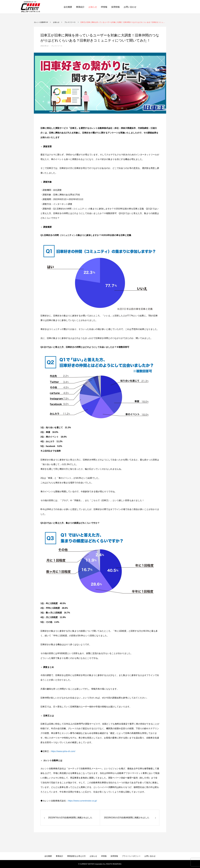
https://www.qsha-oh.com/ (63, 751)
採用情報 (115, 7)
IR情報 (104, 7)
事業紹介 (80, 7)
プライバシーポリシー (131, 856)
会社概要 (68, 7)
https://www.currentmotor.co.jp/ (82, 801)
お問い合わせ (130, 7)
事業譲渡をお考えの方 (76, 856)
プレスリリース (57, 46)
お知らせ (93, 7)
